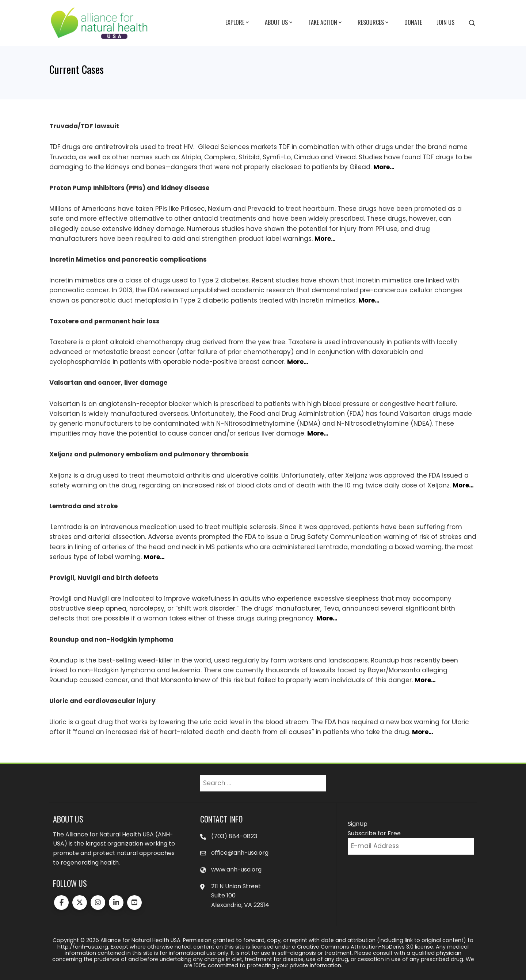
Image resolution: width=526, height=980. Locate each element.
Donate (413, 22)
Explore (238, 23)
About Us (279, 23)
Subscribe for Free (374, 833)
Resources (374, 23)
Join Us (445, 22)
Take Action (326, 23)
